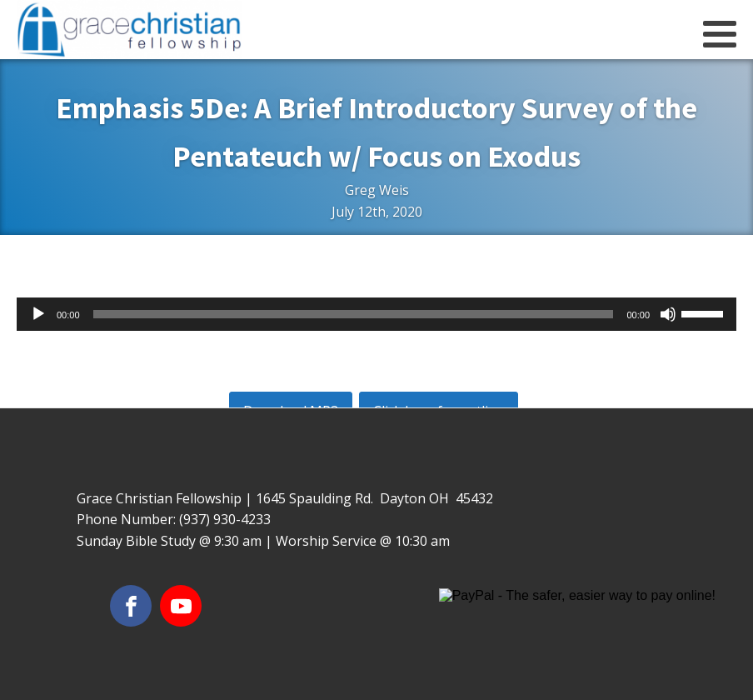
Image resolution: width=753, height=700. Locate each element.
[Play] (38, 314)
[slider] (354, 314)
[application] (376, 314)
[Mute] (668, 314)
